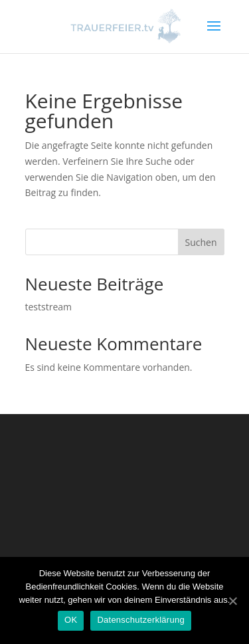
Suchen (201, 242)
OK (71, 620)
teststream (49, 307)
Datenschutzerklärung (140, 620)
